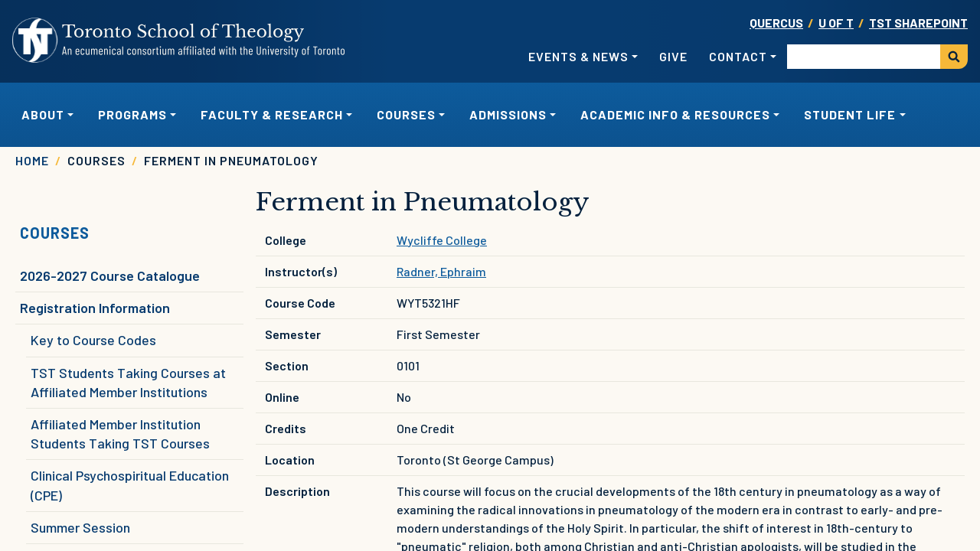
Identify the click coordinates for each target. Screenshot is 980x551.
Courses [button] (406, 114)
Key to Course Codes (93, 340)
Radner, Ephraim (441, 271)
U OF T (836, 23)
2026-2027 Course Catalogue (110, 275)
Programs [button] (132, 114)
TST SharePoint (918, 23)
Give (673, 56)
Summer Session (80, 527)
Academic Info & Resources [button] (675, 114)
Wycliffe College (442, 240)
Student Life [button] (850, 114)
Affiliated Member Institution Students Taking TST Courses (120, 434)
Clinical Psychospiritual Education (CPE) (130, 485)
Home (32, 160)
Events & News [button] (578, 56)
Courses (55, 233)
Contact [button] (738, 56)
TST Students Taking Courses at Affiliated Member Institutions (128, 382)
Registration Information (95, 308)
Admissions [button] (508, 114)
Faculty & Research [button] (272, 114)
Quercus (776, 23)
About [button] (43, 114)
